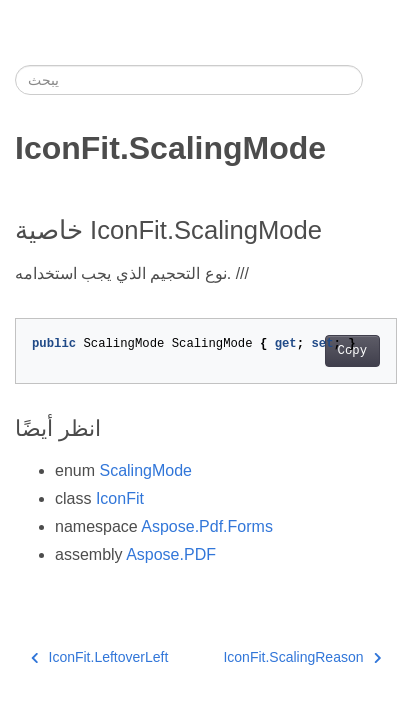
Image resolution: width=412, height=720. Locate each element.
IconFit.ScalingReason (302, 657)
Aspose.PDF (171, 554)
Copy (352, 351)
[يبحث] (189, 80)
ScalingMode (145, 470)
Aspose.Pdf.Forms (207, 526)
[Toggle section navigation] (380, 80)
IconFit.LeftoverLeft (99, 657)
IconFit (120, 498)
